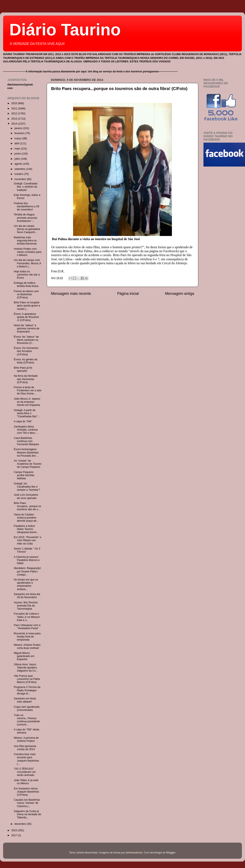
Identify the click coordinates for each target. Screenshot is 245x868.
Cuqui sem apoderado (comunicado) (27, 708)
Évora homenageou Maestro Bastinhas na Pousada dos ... (26, 452)
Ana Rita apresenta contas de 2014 (25, 748)
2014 (15, 124)
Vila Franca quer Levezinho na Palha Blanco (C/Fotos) (27, 679)
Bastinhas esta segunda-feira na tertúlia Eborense (25, 241)
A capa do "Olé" (23, 421)
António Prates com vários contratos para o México (28, 252)
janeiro (19, 128)
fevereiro (20, 133)
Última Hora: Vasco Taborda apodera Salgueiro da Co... (26, 668)
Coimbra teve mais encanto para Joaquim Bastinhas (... (26, 759)
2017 (15, 835)
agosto (19, 164)
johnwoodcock (134, 853)
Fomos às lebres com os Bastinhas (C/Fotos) (26, 294)
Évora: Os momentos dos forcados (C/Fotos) (26, 351)
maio (18, 149)
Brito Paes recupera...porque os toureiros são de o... (27, 506)
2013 (15, 119)
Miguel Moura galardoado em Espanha (24, 656)
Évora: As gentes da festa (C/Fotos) (25, 361)
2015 (15, 830)
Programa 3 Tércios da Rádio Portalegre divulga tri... (27, 690)
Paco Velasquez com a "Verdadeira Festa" (27, 627)
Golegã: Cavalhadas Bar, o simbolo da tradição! (26, 187)
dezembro (21, 824)
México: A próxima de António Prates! (26, 739)
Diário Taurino (65, 30)
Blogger (171, 853)
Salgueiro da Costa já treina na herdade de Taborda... (27, 814)
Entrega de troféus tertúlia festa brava (26, 285)
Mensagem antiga (180, 294)
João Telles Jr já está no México (26, 782)
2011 (15, 109)
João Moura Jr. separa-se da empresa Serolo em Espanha (27, 402)
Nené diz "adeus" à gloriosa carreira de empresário (26, 328)
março (19, 138)
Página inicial (128, 294)
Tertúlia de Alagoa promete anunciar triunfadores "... (25, 218)
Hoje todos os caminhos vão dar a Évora (27, 275)
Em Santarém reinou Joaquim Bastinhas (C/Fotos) (26, 792)
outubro (19, 174)
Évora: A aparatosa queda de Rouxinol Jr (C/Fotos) (26, 317)
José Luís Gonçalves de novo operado (26, 496)
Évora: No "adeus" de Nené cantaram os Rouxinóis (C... (26, 340)
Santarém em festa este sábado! (25, 700)
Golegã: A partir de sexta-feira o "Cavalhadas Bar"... (27, 413)
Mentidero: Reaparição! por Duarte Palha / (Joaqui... (27, 571)
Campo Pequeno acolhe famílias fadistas (24, 475)
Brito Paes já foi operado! (23, 369)
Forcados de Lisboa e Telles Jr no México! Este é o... (27, 617)
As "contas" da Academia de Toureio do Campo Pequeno (28, 464)
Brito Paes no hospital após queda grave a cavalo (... (27, 306)
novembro (21, 179)
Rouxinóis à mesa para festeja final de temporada (27, 637)
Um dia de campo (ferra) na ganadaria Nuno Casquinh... (27, 229)
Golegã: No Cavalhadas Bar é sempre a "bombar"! (27, 487)
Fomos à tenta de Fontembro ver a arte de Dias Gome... (28, 390)
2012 (15, 114)
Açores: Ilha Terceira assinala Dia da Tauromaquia (26, 606)
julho (18, 159)
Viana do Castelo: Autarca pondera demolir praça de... (26, 518)
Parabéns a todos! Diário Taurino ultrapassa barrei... (26, 529)
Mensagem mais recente (71, 294)
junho (18, 154)
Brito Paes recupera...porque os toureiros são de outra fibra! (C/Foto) (119, 89)
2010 (15, 103)
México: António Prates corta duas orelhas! (27, 646)
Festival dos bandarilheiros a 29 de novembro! (26, 206)
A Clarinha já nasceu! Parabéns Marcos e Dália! (27, 560)
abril (17, 143)
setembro (20, 169)
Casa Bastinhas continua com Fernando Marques (26, 441)
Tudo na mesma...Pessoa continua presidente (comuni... (27, 720)
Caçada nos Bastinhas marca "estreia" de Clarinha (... (27, 803)
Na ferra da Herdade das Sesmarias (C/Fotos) (26, 379)
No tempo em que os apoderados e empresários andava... (26, 584)
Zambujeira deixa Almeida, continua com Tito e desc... (26, 430)
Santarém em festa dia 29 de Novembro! (27, 596)
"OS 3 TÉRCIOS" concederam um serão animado (25, 772)
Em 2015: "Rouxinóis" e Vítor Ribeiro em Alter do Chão (27, 540)
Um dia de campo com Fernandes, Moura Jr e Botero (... (27, 263)
